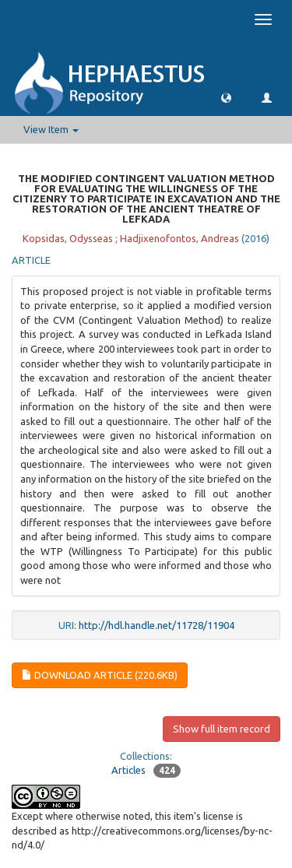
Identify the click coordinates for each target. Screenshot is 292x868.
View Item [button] (51, 129)
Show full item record (222, 729)
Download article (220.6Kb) (100, 675)
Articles (128, 770)
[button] (226, 97)
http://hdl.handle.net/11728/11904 (157, 625)
